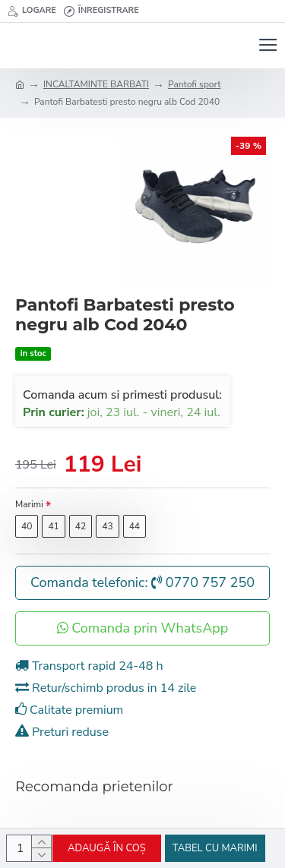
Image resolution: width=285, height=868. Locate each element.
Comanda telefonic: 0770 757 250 (142, 582)
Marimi (29, 504)
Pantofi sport (194, 84)
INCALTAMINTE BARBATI (96, 84)
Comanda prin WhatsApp (143, 628)
